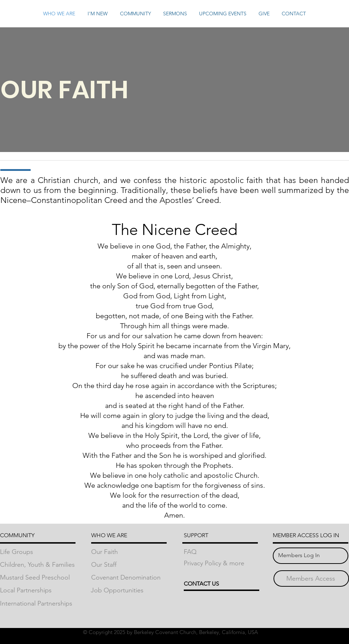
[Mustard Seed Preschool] (38, 578)
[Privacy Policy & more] (222, 563)
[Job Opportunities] (129, 590)
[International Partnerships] (38, 604)
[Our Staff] (129, 565)
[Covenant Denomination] (129, 578)
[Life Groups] (38, 552)
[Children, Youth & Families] (38, 565)
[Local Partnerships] (38, 590)
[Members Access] (311, 579)
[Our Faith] (129, 552)
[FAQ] (222, 552)
